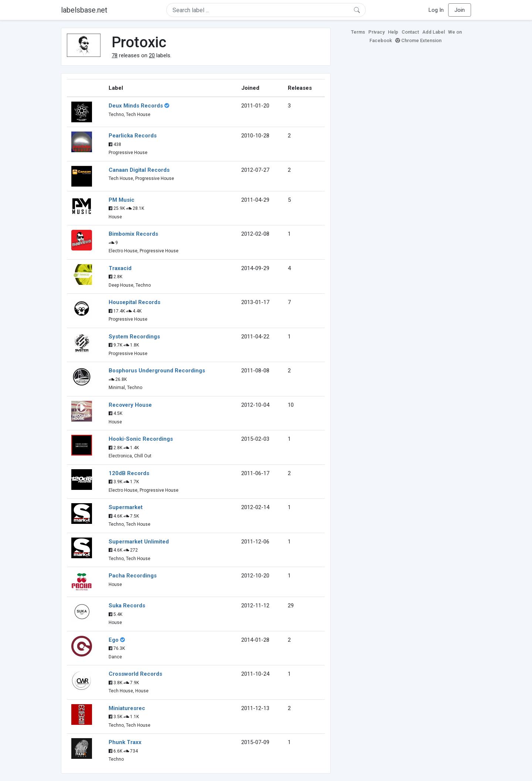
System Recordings (134, 337)
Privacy (376, 32)
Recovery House (130, 405)
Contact (410, 32)
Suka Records (127, 606)
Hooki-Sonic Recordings (141, 439)
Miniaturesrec (127, 708)
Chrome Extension (418, 40)
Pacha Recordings (133, 576)
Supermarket (126, 507)
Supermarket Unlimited (139, 542)
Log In (436, 10)
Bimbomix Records (133, 234)
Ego (114, 640)
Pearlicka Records (133, 136)
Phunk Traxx (125, 742)
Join (460, 10)
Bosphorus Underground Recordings (157, 371)
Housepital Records (134, 302)
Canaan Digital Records (139, 170)
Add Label (434, 32)
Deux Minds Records (136, 106)
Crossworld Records (135, 674)
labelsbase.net (84, 10)
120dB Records (129, 473)
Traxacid (120, 268)
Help (393, 32)
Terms (358, 32)
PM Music (122, 200)
